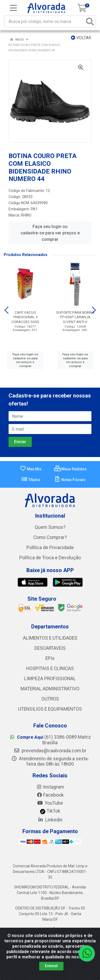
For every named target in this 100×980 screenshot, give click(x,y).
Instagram (50, 787)
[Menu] (13, 8)
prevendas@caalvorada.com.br (50, 751)
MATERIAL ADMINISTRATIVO (50, 689)
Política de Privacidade (50, 548)
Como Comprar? (50, 537)
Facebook (50, 795)
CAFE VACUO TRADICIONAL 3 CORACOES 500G (25, 317)
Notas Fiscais (70, 480)
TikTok (50, 811)
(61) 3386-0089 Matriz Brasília (50, 740)
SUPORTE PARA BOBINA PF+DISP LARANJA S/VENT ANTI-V (75, 317)
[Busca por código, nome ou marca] (45, 21)
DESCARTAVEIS (50, 648)
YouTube (50, 803)
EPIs (50, 658)
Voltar (81, 38)
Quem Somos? (50, 527)
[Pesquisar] (90, 21)
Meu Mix (31, 469)
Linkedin (50, 820)
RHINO (26, 215)
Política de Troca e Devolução (50, 558)
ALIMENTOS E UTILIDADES (50, 638)
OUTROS (50, 699)
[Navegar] (6, 310)
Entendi (51, 966)
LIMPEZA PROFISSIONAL (50, 679)
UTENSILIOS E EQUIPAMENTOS (50, 709)
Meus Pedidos (70, 469)
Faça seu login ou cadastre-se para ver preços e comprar (50, 233)
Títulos (31, 480)
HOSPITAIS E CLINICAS (50, 668)
